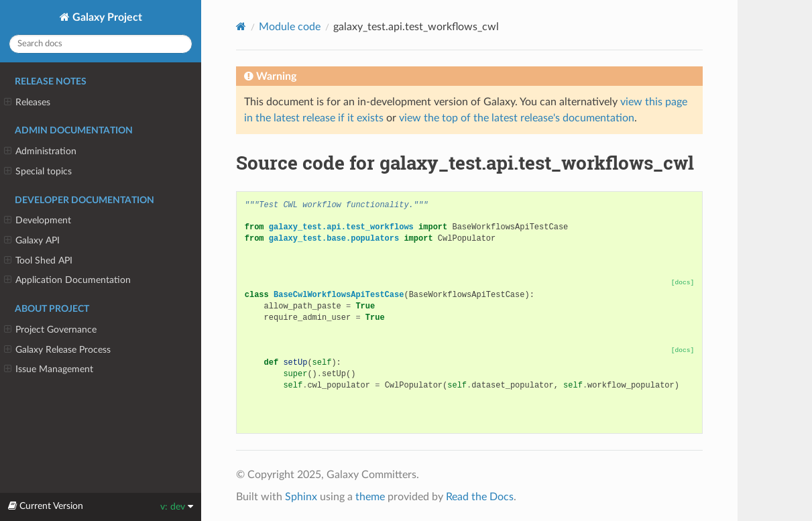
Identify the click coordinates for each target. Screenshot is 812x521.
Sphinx (301, 497)
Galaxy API (32, 241)
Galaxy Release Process (57, 350)
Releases (27, 103)
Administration (40, 152)
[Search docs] (101, 44)
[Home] (241, 26)
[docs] (683, 283)
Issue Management (49, 369)
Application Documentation (67, 280)
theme (370, 497)
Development (38, 221)
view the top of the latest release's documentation (517, 118)
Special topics (38, 172)
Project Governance (50, 330)
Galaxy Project (106, 17)
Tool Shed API (38, 261)
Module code (290, 27)
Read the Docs (480, 497)
